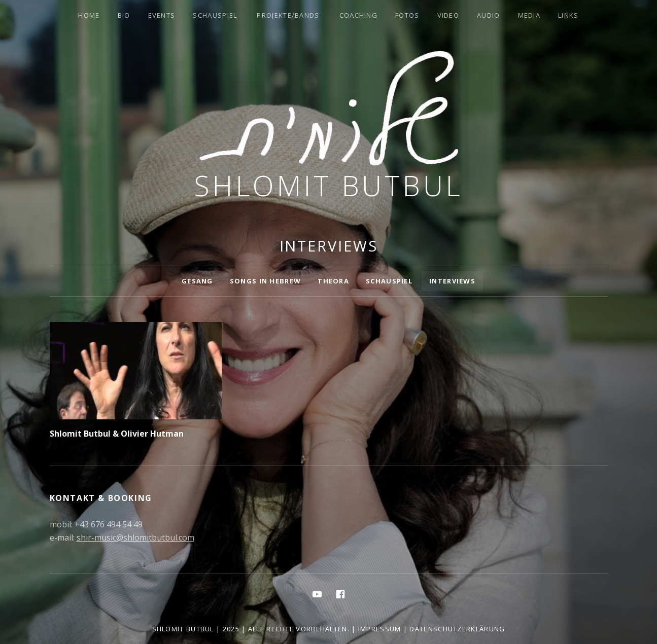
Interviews (452, 281)
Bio (124, 15)
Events (162, 15)
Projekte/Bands (288, 15)
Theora (333, 281)
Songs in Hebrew (266, 281)
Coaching (358, 15)
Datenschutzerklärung (457, 629)
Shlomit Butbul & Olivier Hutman (117, 434)
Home (89, 15)
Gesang (197, 281)
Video (448, 15)
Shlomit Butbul (329, 185)
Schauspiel (215, 15)
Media (529, 15)
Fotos (407, 15)
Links (568, 15)
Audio (489, 15)
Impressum (380, 629)
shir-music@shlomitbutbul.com (135, 538)
